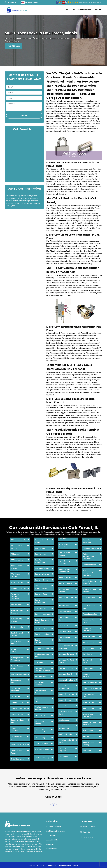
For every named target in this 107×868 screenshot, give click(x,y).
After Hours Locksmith (15, 575)
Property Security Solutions (89, 582)
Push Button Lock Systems (89, 591)
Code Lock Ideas (17, 714)
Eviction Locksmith (42, 648)
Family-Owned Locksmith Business (42, 670)
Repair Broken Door (90, 614)
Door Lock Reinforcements (41, 587)
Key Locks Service (66, 583)
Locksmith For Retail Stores (67, 661)
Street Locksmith (89, 702)
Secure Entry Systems (88, 675)
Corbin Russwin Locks (17, 738)
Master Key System (66, 700)
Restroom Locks (89, 636)
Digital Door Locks (18, 759)
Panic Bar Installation (87, 541)
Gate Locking (40, 738)
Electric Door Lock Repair (42, 621)
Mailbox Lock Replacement (64, 687)
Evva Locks (39, 662)
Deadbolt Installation (19, 745)
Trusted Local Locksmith (88, 715)
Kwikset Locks (64, 606)
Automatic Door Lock (19, 588)
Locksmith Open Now (67, 674)
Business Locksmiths (19, 674)
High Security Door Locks (42, 751)
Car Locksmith (16, 697)
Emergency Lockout (42, 634)
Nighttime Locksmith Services (67, 741)
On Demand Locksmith (63, 758)
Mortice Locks (64, 720)
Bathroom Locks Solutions (17, 612)
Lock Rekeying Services (64, 639)
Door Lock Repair (41, 594)
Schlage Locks (88, 668)
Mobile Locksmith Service (65, 713)
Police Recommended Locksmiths (89, 556)
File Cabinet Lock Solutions (41, 684)
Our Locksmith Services (82, 10)
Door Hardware (41, 554)
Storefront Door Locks (89, 695)
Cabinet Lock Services (16, 681)
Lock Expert (63, 626)
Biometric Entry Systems (17, 620)
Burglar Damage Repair (17, 667)
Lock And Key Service (64, 619)
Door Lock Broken (42, 580)
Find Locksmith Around (40, 692)
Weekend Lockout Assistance (90, 724)
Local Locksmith (65, 612)
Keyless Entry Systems (64, 590)
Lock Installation (65, 632)
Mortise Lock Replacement (64, 727)
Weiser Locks (88, 731)
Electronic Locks (41, 628)
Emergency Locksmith (39, 641)
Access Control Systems (17, 567)
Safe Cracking (88, 648)
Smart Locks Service (91, 688)
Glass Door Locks (41, 744)
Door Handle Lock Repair (42, 541)
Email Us (87, 832)
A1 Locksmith (16, 554)
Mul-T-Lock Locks (65, 734)
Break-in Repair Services (17, 642)
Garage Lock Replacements (40, 731)
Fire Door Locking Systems (41, 708)
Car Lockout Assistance (15, 689)
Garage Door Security (40, 723)
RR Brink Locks (89, 642)
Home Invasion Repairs (64, 554)
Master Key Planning (67, 694)
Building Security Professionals (17, 659)
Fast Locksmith (40, 677)
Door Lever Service (42, 574)
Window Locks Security (88, 744)
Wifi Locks (87, 737)
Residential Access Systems (90, 621)
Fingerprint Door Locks (41, 700)
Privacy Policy (52, 849)
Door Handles (40, 548)
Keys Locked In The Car (66, 599)
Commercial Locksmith (15, 730)
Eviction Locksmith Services (42, 655)
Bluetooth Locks (17, 627)
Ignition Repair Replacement (64, 570)
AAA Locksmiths (17, 560)
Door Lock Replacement (40, 601)
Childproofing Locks (18, 708)
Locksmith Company (66, 654)
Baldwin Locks (16, 605)
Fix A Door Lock (41, 715)
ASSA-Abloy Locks (18, 582)
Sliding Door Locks (90, 682)
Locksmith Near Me (66, 668)
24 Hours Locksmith (18, 540)
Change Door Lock (18, 702)
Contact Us (98, 10)
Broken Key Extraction (15, 651)
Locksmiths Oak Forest (54, 865)
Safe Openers (88, 654)
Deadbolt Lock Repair (16, 752)
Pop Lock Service (89, 565)
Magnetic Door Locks (67, 680)
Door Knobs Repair (42, 568)
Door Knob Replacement (40, 561)
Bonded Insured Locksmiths (17, 634)
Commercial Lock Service (17, 721)
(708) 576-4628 (13, 46)
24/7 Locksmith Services (17, 547)
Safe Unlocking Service (89, 661)
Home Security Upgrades (64, 562)
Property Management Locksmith (88, 573)
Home (67, 10)
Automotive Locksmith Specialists (15, 596)
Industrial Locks (65, 577)
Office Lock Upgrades (63, 750)
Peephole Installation (91, 548)
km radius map (24, 156)
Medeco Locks (64, 706)
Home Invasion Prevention (64, 546)
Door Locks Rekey (42, 608)
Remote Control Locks (89, 607)
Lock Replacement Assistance (66, 647)
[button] (50, 804)
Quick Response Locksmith (89, 599)
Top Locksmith (88, 708)
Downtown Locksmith (43, 614)
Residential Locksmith (87, 629)
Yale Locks (87, 751)
